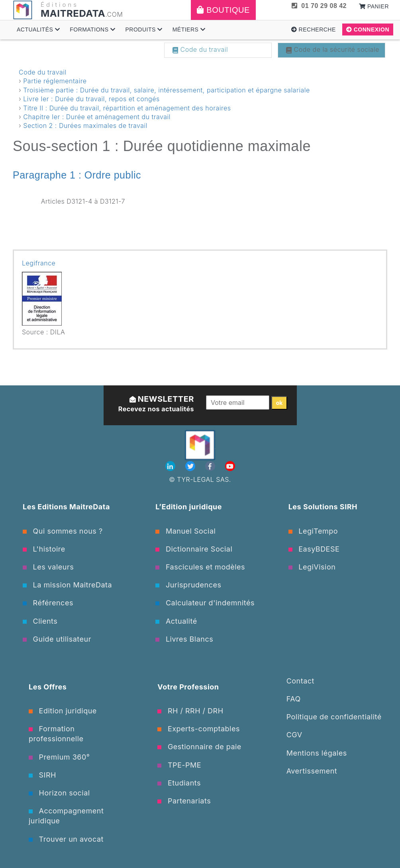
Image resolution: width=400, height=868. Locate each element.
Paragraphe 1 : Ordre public (77, 175)
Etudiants (179, 783)
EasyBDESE (314, 549)
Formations (92, 29)
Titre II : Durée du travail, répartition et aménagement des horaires (127, 108)
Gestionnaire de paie (199, 747)
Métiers (189, 29)
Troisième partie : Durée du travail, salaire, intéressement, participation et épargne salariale (167, 90)
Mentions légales (317, 753)
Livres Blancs (184, 639)
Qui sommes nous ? (63, 531)
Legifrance (39, 263)
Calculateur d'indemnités (205, 603)
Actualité (176, 621)
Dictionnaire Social (194, 549)
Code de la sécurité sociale (333, 49)
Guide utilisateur (57, 639)
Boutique (223, 10)
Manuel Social (185, 531)
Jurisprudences (188, 585)
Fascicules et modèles (200, 567)
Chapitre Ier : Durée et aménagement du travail (97, 117)
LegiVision (312, 567)
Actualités (38, 29)
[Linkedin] (171, 466)
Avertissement (312, 771)
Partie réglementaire (55, 81)
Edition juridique (63, 711)
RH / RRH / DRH (190, 711)
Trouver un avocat (66, 839)
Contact (300, 681)
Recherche (314, 29)
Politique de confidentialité (334, 717)
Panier (374, 6)
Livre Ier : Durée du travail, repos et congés (91, 99)
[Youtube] (230, 466)
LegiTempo (313, 531)
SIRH (42, 775)
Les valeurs (48, 567)
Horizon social (59, 793)
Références (48, 603)
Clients (40, 621)
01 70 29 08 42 (319, 6)
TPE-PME (179, 765)
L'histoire (44, 549)
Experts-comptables (199, 729)
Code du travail (200, 49)
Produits (144, 29)
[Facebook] (211, 466)
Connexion (368, 29)
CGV (294, 735)
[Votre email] (238, 403)
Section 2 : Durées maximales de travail (85, 126)
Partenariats (184, 801)
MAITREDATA (73, 13)
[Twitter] (191, 466)
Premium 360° (59, 757)
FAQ (294, 699)
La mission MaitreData (67, 585)
